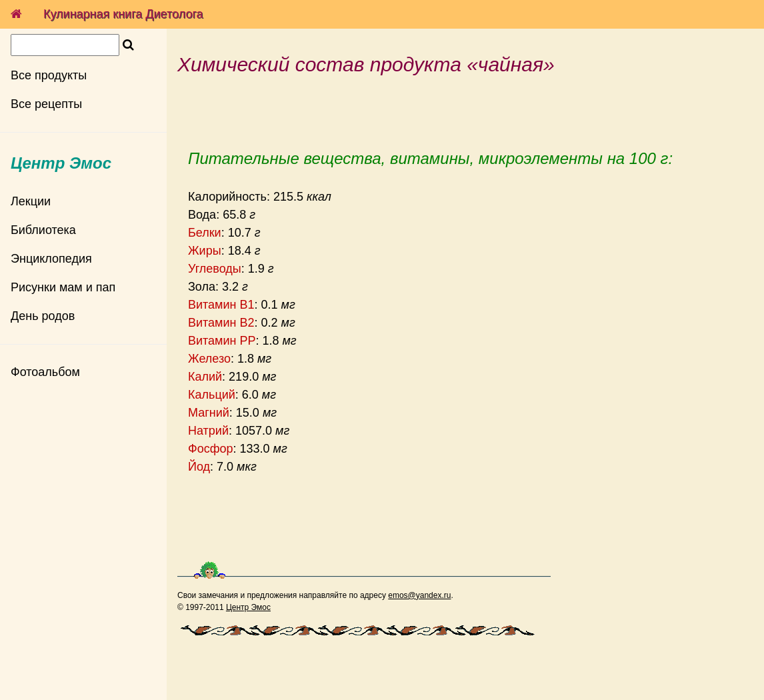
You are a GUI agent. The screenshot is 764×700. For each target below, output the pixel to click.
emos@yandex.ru (419, 595)
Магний (209, 413)
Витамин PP (222, 341)
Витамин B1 (221, 305)
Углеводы (215, 269)
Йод (199, 467)
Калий (205, 377)
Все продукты (49, 75)
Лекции (31, 201)
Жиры (205, 251)
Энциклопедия (51, 259)
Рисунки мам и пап (63, 287)
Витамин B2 (221, 323)
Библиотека (43, 230)
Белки (205, 233)
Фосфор (211, 449)
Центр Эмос (248, 607)
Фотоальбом (45, 372)
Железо (209, 359)
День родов (43, 316)
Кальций (212, 395)
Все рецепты (46, 104)
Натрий (208, 431)
